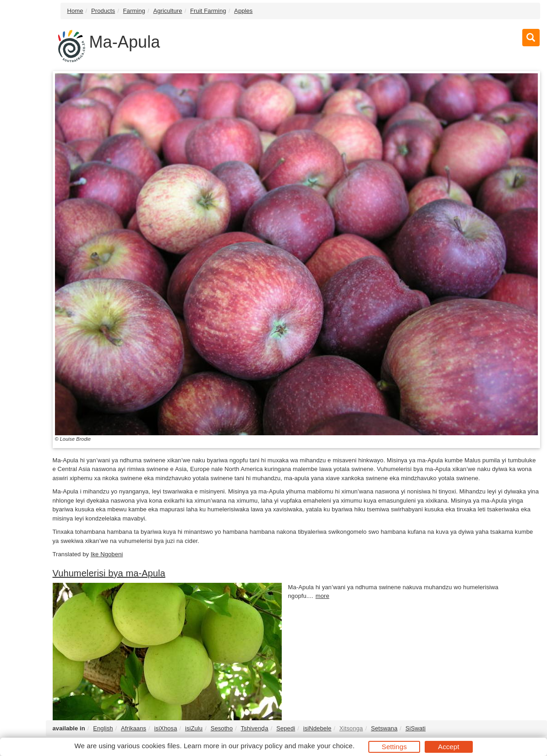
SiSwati (416, 728)
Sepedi (286, 728)
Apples (243, 11)
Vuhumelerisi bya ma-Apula (109, 573)
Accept (449, 747)
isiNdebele (317, 728)
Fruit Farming (208, 11)
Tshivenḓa (254, 728)
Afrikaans (134, 728)
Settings (394, 747)
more (323, 596)
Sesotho (222, 728)
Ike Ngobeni (107, 554)
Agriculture (167, 11)
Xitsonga (351, 728)
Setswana (384, 728)
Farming (134, 11)
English (103, 728)
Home (75, 11)
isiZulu (194, 728)
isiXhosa (166, 728)
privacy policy (261, 746)
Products (103, 11)
